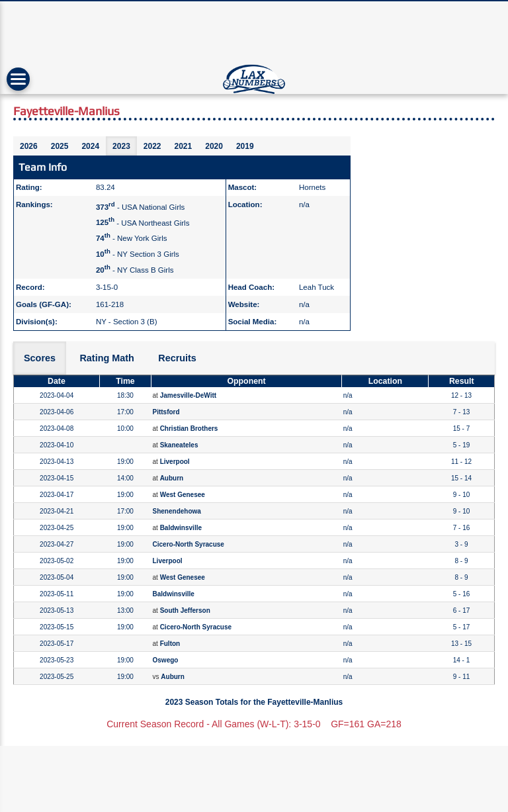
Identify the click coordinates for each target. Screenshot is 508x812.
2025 (60, 146)
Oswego (166, 660)
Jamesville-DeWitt (189, 395)
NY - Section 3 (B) (127, 322)
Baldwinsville (181, 528)
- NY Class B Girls (135, 270)
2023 (121, 146)
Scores (40, 358)
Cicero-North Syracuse (189, 544)
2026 (29, 146)
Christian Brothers (189, 429)
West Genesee (183, 495)
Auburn (172, 478)
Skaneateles (179, 445)
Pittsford (166, 412)
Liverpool (175, 462)
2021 (184, 146)
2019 (245, 146)
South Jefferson (185, 610)
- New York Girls (132, 238)
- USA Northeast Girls (143, 222)
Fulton (170, 644)
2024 (90, 146)
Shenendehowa (177, 511)
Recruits (177, 358)
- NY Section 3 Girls (138, 254)
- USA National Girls (140, 207)
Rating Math (106, 358)
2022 (152, 146)
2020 (214, 146)
